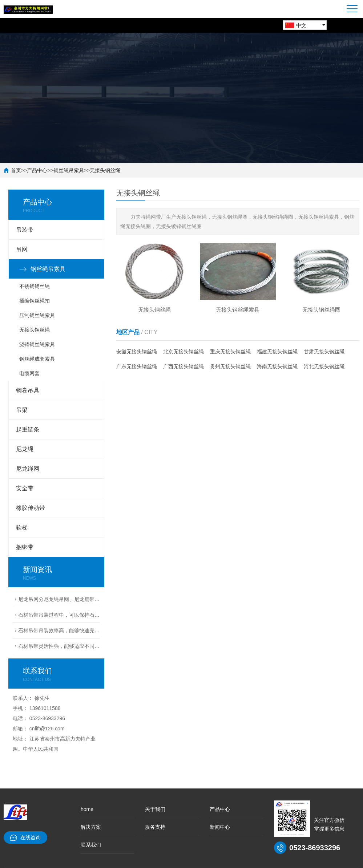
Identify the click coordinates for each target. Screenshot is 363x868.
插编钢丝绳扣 (35, 301)
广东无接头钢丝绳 (137, 366)
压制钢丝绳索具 (37, 315)
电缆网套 (29, 373)
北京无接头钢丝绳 (183, 352)
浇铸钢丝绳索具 (37, 344)
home (87, 809)
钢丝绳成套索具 (37, 359)
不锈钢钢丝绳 (35, 286)
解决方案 (91, 827)
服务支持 (155, 827)
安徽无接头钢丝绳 (137, 352)
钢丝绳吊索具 (69, 170)
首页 (16, 170)
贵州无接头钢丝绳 (230, 366)
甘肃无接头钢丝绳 (324, 352)
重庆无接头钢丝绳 (230, 352)
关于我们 (155, 809)
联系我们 (91, 845)
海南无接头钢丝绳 (277, 366)
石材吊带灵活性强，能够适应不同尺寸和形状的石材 (59, 646)
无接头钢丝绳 (105, 170)
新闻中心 (220, 827)
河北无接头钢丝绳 (324, 366)
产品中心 (37, 170)
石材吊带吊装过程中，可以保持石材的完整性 (59, 615)
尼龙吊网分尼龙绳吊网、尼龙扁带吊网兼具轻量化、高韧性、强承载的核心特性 (59, 599)
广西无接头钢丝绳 (183, 366)
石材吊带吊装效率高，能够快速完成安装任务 (59, 630)
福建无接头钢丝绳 (277, 352)
